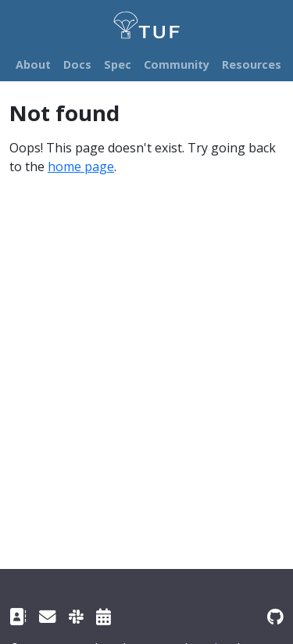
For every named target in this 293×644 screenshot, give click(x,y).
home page (81, 166)
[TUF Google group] (48, 616)
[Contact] (18, 616)
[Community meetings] (104, 616)
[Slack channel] (76, 616)
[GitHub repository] (275, 616)
